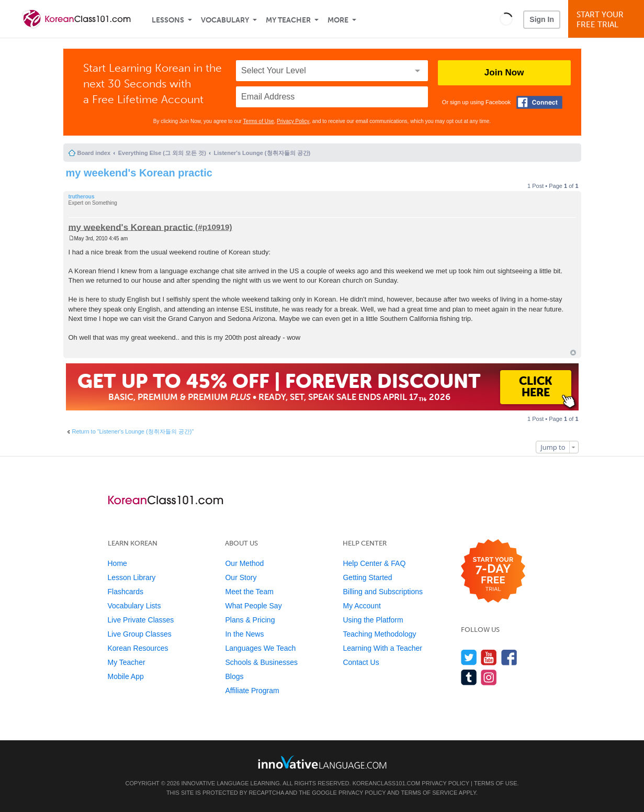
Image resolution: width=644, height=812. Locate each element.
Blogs (234, 676)
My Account (361, 606)
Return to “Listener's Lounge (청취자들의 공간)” (133, 431)
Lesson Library (132, 577)
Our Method (244, 563)
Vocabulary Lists (134, 606)
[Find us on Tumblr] (469, 677)
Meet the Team (249, 592)
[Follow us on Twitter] (469, 657)
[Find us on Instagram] (489, 677)
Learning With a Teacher (382, 648)
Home (117, 563)
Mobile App (126, 676)
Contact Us (361, 662)
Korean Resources (138, 648)
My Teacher (288, 20)
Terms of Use (259, 121)
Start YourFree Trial (608, 20)
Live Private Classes (141, 620)
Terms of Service (429, 793)
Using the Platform (373, 620)
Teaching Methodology (379, 634)
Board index (94, 153)
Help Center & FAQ (374, 563)
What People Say (253, 606)
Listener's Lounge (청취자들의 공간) (262, 153)
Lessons (168, 20)
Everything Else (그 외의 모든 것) (162, 153)
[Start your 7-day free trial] (493, 571)
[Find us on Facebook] (509, 657)
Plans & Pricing (250, 620)
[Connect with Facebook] (539, 102)
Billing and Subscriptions (383, 592)
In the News (244, 634)
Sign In (542, 19)
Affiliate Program (252, 691)
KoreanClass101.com (387, 783)
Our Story (241, 577)
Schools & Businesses (261, 662)
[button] (506, 19)
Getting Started (367, 577)
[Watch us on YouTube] (489, 657)
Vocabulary (225, 20)
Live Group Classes (140, 634)
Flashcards (126, 592)
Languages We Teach (260, 648)
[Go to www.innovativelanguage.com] (322, 762)
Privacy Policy (293, 121)
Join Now (504, 73)
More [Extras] (338, 20)
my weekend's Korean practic (139, 173)
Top (573, 353)
